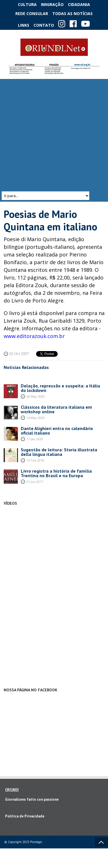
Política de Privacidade (25, 816)
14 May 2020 (36, 418)
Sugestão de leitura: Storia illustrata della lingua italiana (59, 452)
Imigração (52, 4)
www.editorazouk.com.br (34, 336)
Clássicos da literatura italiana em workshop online (56, 409)
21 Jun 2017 (35, 482)
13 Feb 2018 (35, 460)
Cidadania (79, 4)
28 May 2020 (36, 396)
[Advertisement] (53, 135)
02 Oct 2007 (19, 354)
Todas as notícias (72, 13)
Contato (44, 25)
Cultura (27, 4)
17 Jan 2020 (35, 439)
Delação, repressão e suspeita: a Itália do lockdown (60, 388)
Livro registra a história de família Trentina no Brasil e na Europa (56, 473)
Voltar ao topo (101, 842)
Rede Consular (32, 13)
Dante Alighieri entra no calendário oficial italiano (57, 431)
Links (24, 25)
